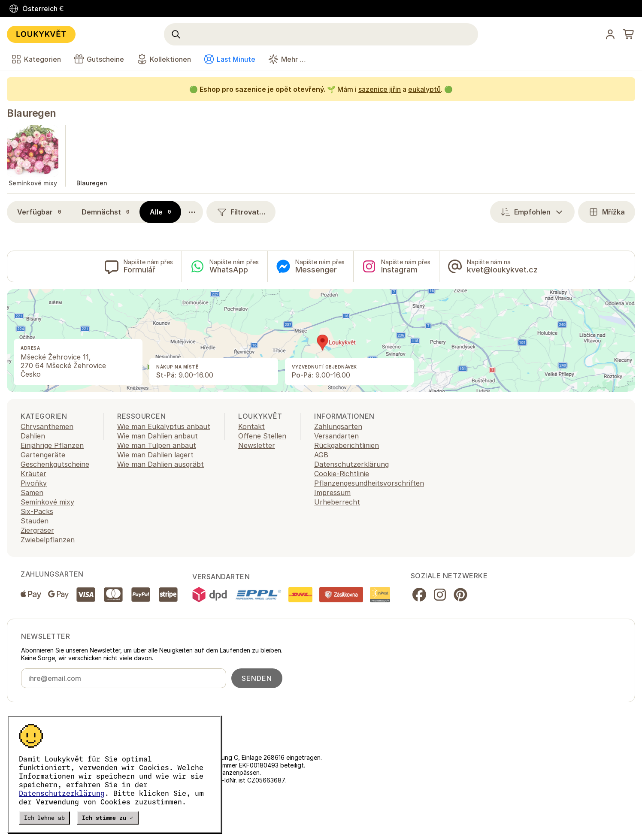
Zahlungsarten (338, 426)
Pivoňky (34, 483)
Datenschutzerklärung (62, 793)
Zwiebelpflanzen (48, 540)
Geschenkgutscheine (55, 464)
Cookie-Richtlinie (342, 474)
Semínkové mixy (47, 502)
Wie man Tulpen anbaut (157, 445)
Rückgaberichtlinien (347, 445)
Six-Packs (37, 511)
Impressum (332, 493)
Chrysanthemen (47, 426)
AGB (321, 455)
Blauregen (32, 113)
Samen (32, 493)
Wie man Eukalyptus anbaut (164, 426)
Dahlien (33, 436)
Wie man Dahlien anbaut (157, 436)
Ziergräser (37, 530)
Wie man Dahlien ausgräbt (160, 464)
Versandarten (336, 436)
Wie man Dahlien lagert (155, 455)
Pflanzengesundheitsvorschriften (369, 483)
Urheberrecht (337, 502)
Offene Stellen (262, 436)
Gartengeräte (43, 455)
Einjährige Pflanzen (52, 445)
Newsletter (257, 445)
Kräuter (33, 474)
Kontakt (251, 426)
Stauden (35, 521)
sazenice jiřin (380, 89)
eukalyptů (424, 89)
